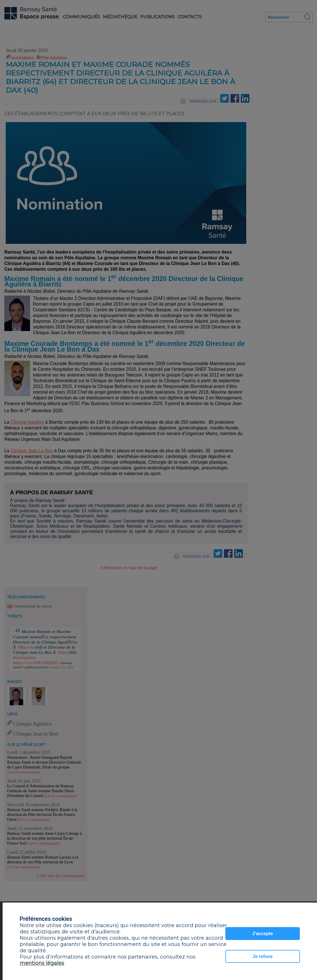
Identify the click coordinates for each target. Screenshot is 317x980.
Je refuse (263, 956)
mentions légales (42, 963)
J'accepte (263, 934)
